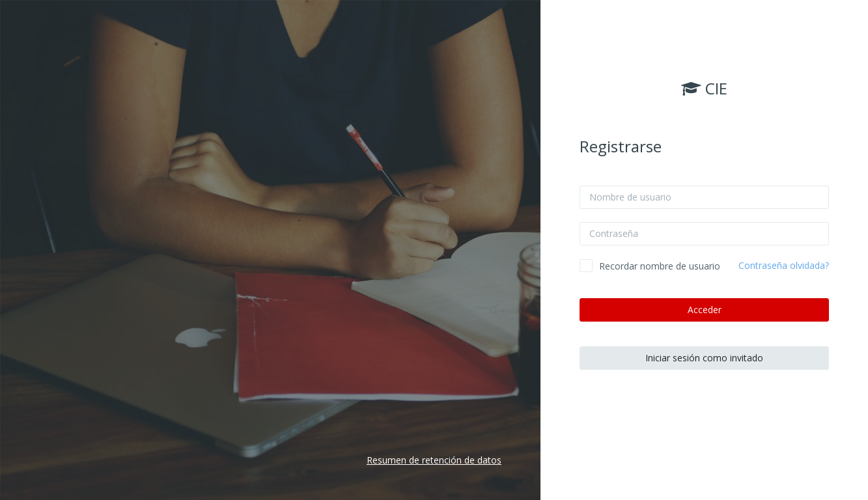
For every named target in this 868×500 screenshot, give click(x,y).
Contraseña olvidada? (784, 265)
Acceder (705, 310)
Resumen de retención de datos (434, 460)
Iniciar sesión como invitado (704, 358)
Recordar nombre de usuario (660, 266)
